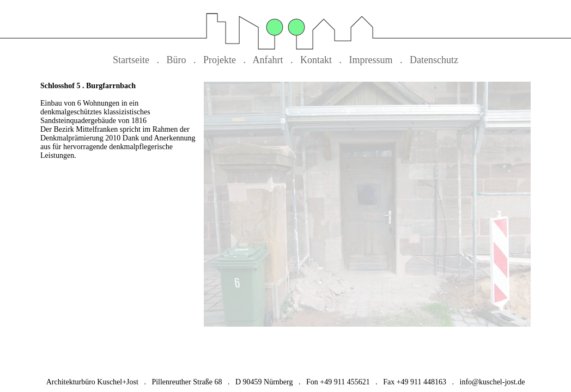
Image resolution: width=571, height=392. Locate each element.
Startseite (131, 60)
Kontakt (316, 60)
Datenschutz (434, 60)
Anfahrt (268, 60)
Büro (177, 60)
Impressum (371, 60)
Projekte (220, 60)
